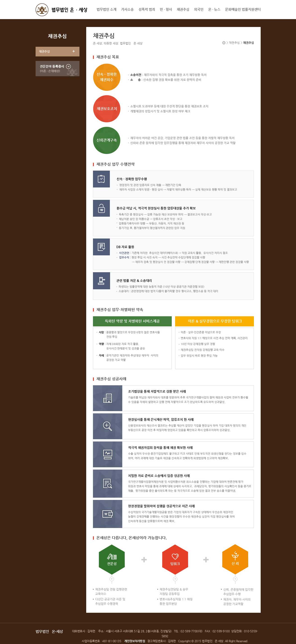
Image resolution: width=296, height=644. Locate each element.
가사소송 (127, 9)
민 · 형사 (166, 9)
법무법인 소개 (106, 9)
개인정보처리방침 (135, 641)
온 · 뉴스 (214, 9)
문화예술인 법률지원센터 (243, 9)
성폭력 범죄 (147, 9)
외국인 (199, 9)
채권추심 (183, 9)
